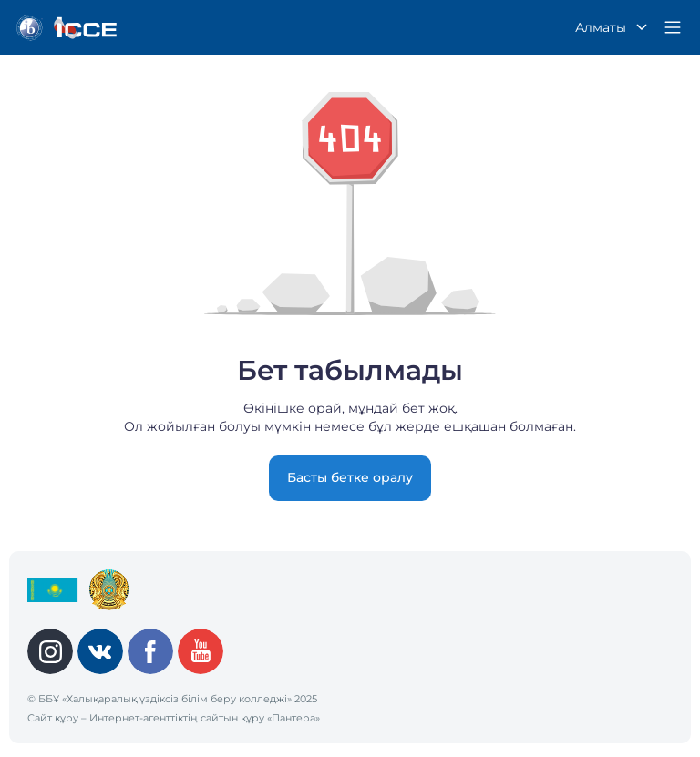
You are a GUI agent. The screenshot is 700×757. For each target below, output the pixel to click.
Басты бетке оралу (350, 477)
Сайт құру (53, 718)
